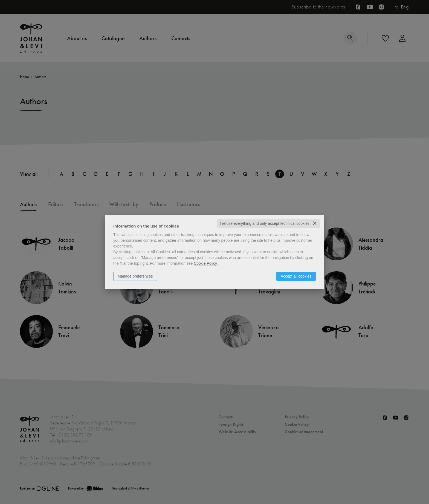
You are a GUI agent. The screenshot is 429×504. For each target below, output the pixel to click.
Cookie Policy (205, 263)
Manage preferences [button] (135, 276)
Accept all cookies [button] (296, 276)
